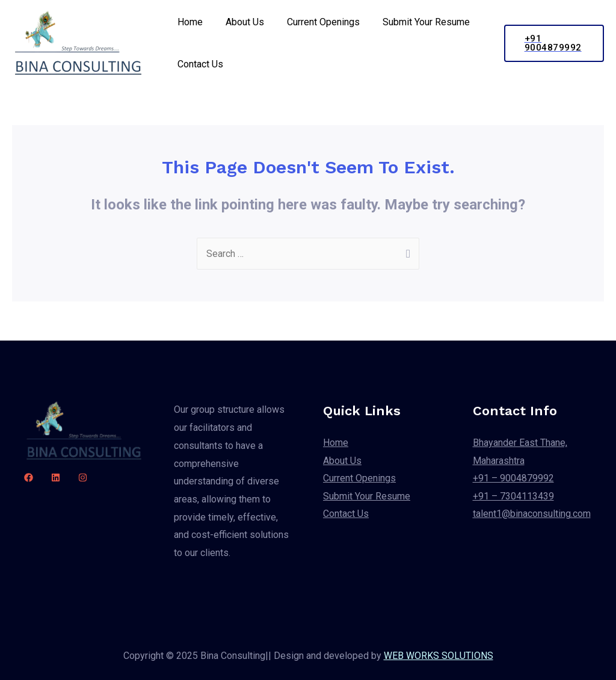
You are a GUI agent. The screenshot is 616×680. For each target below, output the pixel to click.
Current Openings (314, 22)
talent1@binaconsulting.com (532, 514)
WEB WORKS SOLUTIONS (439, 656)
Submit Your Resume (414, 22)
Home (188, 22)
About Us (239, 22)
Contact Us (199, 64)
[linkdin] (56, 478)
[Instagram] (83, 478)
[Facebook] (29, 478)
